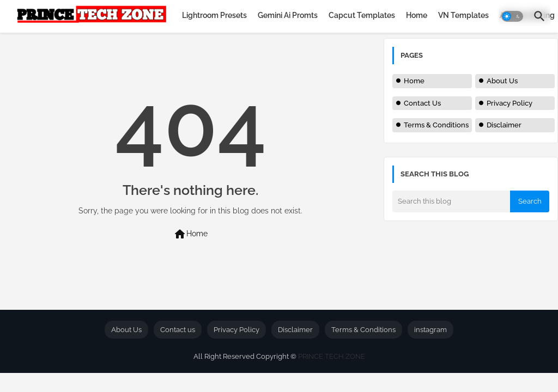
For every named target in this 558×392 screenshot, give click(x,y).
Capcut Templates (362, 15)
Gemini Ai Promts (288, 15)
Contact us (178, 330)
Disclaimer (504, 125)
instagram (430, 330)
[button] (512, 16)
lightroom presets (214, 15)
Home (417, 15)
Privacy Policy (510, 103)
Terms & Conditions (436, 125)
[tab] (214, 15)
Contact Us (422, 103)
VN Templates (463, 15)
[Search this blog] (451, 201)
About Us (502, 81)
